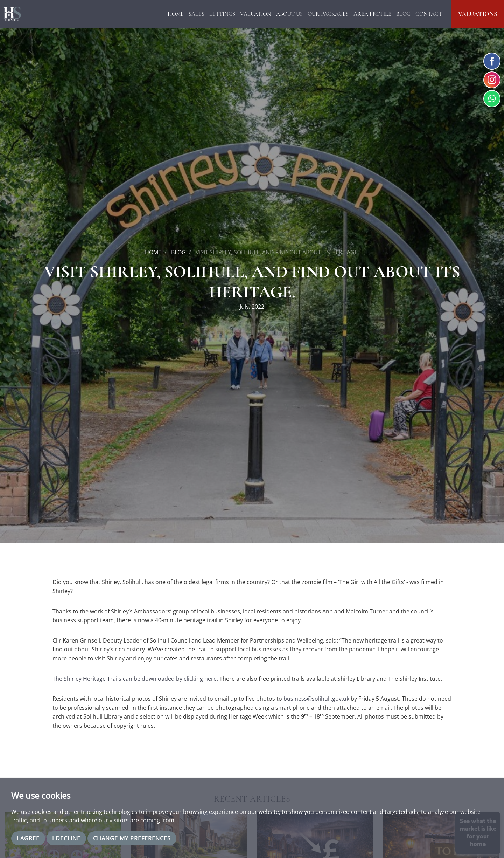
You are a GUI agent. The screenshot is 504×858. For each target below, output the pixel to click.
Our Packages (328, 14)
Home (176, 14)
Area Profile (372, 14)
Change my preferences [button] (132, 838)
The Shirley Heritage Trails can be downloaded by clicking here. (135, 679)
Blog (403, 14)
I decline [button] (66, 838)
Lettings (222, 14)
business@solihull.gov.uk (316, 699)
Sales (197, 14)
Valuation (256, 14)
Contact (429, 14)
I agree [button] (28, 838)
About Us (289, 14)
